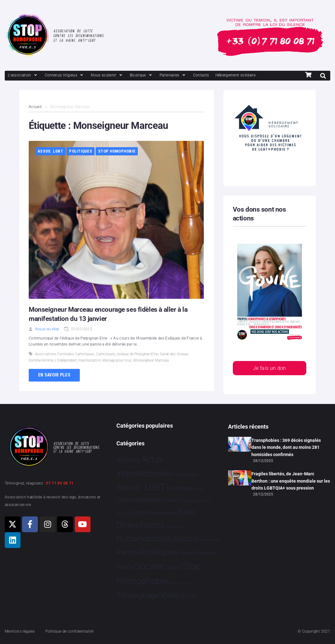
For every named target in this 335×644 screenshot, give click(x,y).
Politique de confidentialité (69, 631)
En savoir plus (54, 375)
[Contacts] (201, 75)
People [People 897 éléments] (128, 552)
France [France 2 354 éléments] (152, 525)
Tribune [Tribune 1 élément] (184, 583)
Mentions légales (20, 631)
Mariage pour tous (117, 360)
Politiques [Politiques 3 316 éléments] (160, 552)
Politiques (81, 151)
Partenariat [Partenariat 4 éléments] (209, 540)
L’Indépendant (66, 360)
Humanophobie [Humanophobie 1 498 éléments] (144, 539)
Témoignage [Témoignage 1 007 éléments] (138, 595)
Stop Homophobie (117, 151)
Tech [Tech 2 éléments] (173, 583)
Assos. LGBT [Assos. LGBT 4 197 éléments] (141, 487)
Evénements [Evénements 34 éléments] (163, 513)
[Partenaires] (173, 75)
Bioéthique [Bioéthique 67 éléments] (180, 488)
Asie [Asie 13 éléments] (194, 475)
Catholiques (106, 354)
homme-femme (41, 360)
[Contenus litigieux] (65, 75)
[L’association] (23, 75)
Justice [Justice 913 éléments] (185, 539)
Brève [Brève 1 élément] (200, 489)
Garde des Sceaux (174, 354)
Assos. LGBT (50, 151)
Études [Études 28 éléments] (190, 596)
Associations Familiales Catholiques (65, 354)
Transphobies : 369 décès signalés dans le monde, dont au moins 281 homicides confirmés (286, 447)
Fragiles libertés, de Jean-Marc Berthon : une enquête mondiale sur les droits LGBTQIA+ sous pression (291, 481)
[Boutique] (142, 75)
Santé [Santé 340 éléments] (125, 567)
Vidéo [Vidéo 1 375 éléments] (171, 595)
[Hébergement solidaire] (236, 75)
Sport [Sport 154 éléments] (174, 567)
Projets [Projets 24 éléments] (188, 553)
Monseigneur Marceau (151, 360)
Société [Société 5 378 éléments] (150, 566)
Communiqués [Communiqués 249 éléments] (139, 500)
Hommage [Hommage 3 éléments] (175, 527)
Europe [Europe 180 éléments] (137, 513)
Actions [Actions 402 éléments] (128, 460)
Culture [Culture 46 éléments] (171, 500)
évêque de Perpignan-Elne (138, 354)
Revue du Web (47, 329)
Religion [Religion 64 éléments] (207, 553)
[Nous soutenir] (107, 75)
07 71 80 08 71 (60, 483)
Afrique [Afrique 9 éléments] (181, 475)
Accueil (35, 107)
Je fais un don (270, 368)
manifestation (89, 360)
